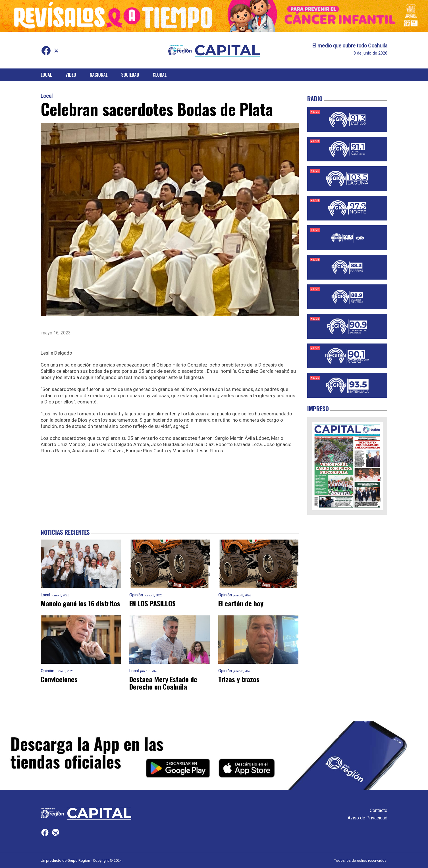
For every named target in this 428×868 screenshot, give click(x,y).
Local (46, 75)
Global (160, 75)
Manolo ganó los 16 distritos (80, 603)
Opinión (136, 595)
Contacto (379, 810)
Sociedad (130, 75)
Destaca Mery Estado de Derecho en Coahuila (163, 683)
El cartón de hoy (241, 603)
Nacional (99, 75)
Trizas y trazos (239, 679)
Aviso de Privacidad (367, 818)
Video (71, 75)
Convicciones (59, 679)
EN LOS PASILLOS (152, 603)
